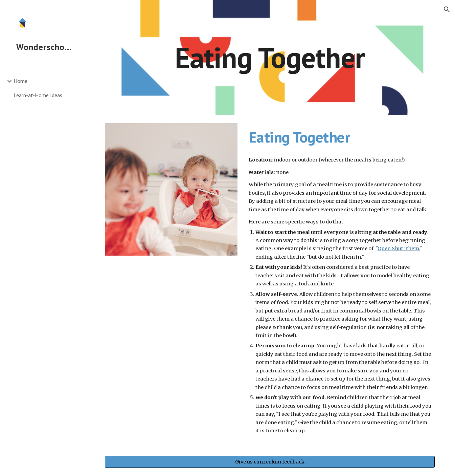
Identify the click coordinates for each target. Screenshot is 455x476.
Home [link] (20, 81)
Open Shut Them (398, 248)
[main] (270, 57)
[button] (447, 9)
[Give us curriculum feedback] (270, 462)
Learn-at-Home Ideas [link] (38, 95)
